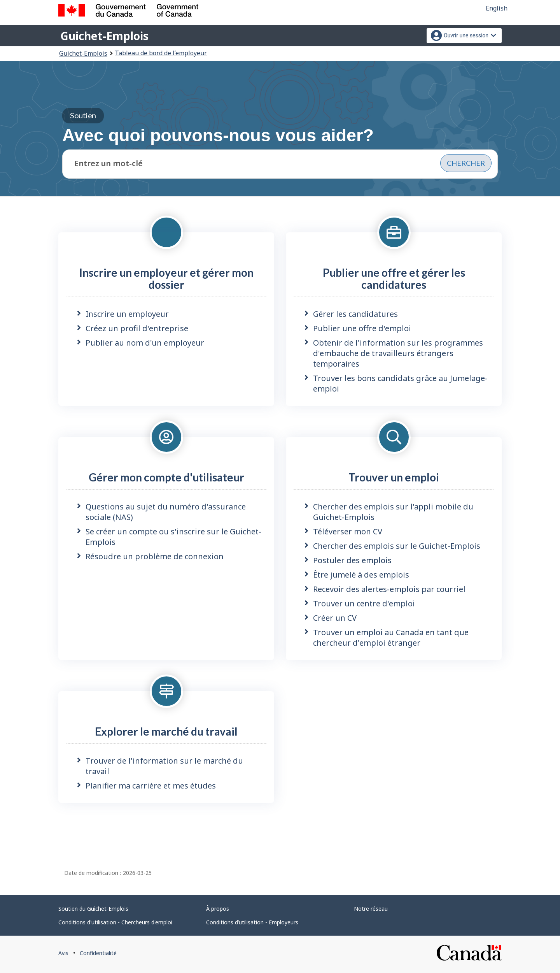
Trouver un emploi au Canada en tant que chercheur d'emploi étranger (391, 638)
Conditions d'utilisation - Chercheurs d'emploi (115, 922)
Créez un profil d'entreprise (137, 328)
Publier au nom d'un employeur (145, 343)
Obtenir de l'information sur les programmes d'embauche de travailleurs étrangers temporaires (398, 353)
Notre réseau (371, 909)
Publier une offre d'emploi (362, 328)
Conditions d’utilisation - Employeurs (252, 922)
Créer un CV (335, 618)
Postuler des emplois (352, 560)
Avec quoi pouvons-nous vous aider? (218, 126)
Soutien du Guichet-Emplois (93, 909)
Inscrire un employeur (127, 314)
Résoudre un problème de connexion (155, 556)
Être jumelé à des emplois (361, 575)
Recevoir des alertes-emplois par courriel (389, 589)
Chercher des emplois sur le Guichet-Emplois (397, 546)
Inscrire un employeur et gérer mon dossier (166, 278)
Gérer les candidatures (355, 314)
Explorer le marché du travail (166, 731)
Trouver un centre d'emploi (364, 603)
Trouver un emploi (394, 477)
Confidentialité (98, 953)
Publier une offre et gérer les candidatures (394, 278)
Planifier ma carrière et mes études (151, 786)
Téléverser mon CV (348, 531)
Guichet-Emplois (104, 36)
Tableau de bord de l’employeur (161, 53)
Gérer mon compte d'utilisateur (166, 477)
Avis (63, 953)
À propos (218, 909)
